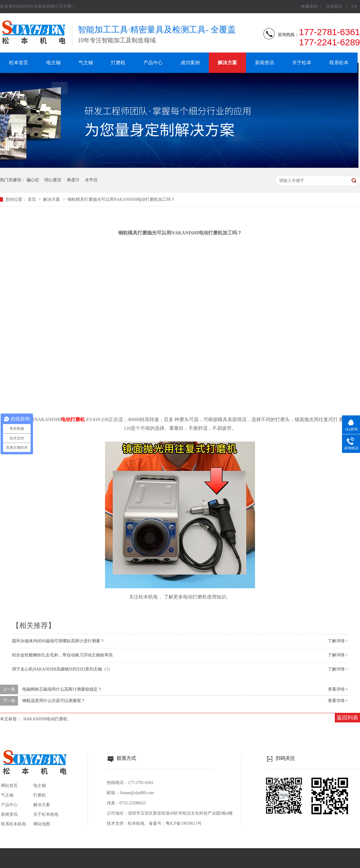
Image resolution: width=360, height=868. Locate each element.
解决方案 (227, 63)
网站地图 (42, 824)
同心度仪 (53, 180)
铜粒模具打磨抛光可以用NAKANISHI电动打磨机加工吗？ (121, 199)
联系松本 (339, 63)
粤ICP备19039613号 (184, 823)
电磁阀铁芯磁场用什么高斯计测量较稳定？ (62, 689)
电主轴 (53, 63)
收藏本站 (309, 6)
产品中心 (153, 63)
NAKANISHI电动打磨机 (46, 719)
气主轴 (86, 63)
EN (354, 6)
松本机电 (136, 823)
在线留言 (334, 6)
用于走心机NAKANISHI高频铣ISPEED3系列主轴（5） (62, 669)
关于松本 (302, 63)
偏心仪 (33, 180)
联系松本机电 (13, 824)
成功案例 (190, 63)
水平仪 (91, 180)
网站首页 (9, 786)
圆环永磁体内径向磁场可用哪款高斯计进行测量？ (58, 641)
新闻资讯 (265, 63)
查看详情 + (338, 689)
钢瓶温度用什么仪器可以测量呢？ (54, 701)
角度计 (73, 180)
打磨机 (118, 63)
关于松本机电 (46, 814)
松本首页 (19, 63)
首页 (32, 199)
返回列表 (347, 718)
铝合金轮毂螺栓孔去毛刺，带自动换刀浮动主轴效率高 (62, 655)
